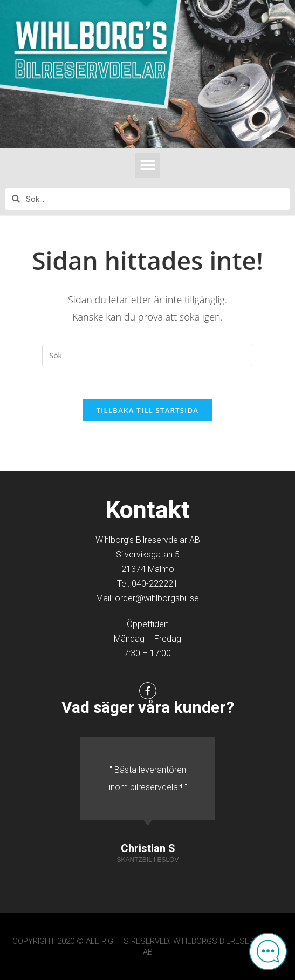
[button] (147, 165)
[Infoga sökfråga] (147, 356)
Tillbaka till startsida (148, 410)
